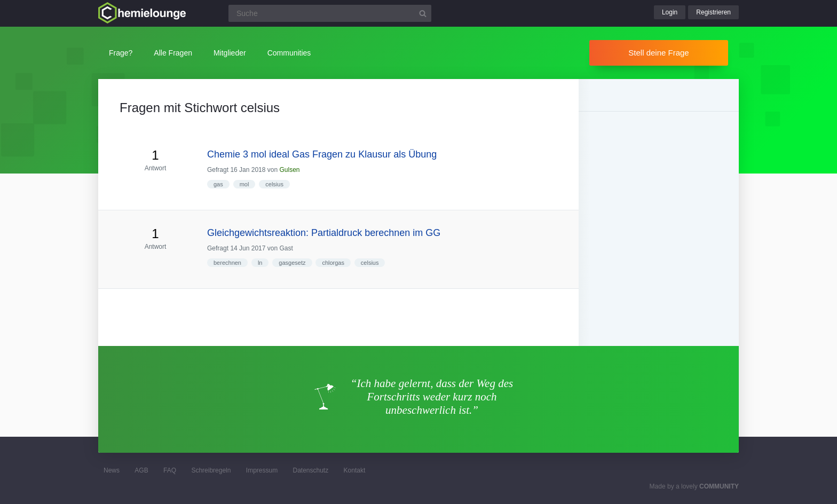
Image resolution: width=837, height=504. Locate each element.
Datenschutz (310, 470)
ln (260, 263)
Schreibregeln (211, 470)
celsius (274, 184)
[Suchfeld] (330, 13)
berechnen (227, 263)
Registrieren (713, 12)
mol (244, 184)
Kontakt (355, 470)
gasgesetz (292, 263)
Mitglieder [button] (230, 53)
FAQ (170, 470)
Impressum (262, 470)
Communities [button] (289, 53)
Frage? (121, 53)
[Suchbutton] (423, 13)
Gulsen (289, 170)
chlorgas (333, 263)
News (112, 470)
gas (218, 184)
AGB (141, 470)
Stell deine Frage (658, 53)
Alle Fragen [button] (173, 53)
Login (670, 12)
